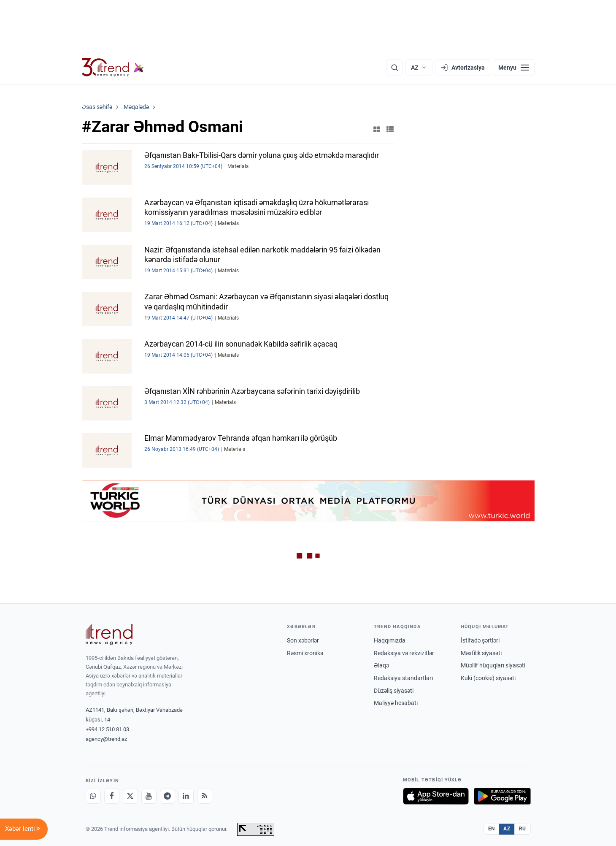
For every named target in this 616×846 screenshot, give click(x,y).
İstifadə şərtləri (480, 640)
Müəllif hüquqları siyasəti (493, 665)
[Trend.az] (113, 68)
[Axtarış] (394, 68)
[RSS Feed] (205, 796)
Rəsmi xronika (305, 653)
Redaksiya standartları (403, 678)
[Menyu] (514, 68)
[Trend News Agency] (109, 634)
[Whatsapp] (93, 796)
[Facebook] (112, 796)
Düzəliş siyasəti (394, 691)
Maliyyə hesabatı (396, 703)
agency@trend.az (106, 739)
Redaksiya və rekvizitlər (404, 653)
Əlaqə (381, 665)
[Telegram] (168, 796)
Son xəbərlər (303, 640)
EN (492, 829)
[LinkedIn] (186, 796)
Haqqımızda (390, 640)
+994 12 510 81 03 (107, 729)
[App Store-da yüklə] (436, 796)
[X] (130, 796)
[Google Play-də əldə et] (502, 796)
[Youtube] (149, 796)
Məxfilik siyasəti (481, 653)
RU (523, 829)
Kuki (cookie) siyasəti (488, 678)
